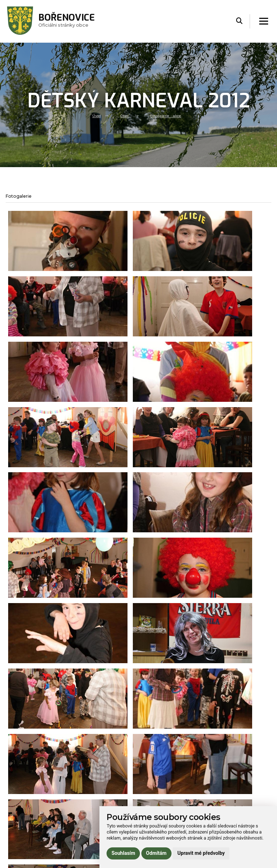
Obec (123, 116)
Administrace (23, 861)
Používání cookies (225, 803)
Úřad (77, 788)
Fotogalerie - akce (168, 116)
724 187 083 (158, 805)
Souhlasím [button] (123, 853)
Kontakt (81, 817)
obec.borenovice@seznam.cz (177, 798)
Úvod (93, 116)
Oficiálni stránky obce (73, 21)
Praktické (82, 807)
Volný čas (83, 797)
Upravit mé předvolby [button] (201, 853)
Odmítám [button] (156, 853)
